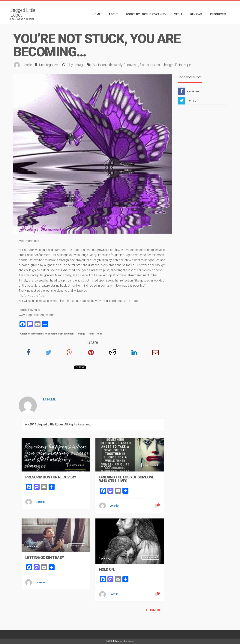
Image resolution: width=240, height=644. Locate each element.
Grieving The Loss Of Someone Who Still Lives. (127, 479)
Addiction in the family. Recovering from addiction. (126, 65)
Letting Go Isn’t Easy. (45, 558)
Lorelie (27, 65)
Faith (178, 65)
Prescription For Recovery (51, 477)
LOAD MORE (153, 610)
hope (187, 65)
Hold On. (107, 569)
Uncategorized (49, 65)
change (168, 65)
